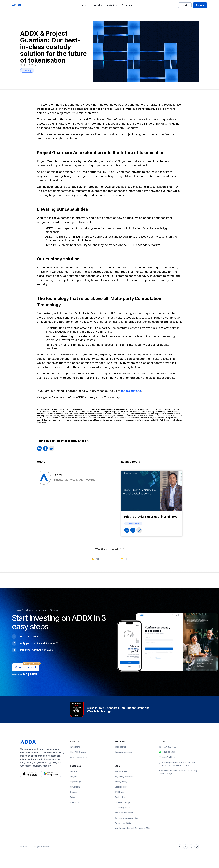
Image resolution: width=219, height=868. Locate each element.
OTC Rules (119, 792)
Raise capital (120, 747)
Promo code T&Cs (123, 823)
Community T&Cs (122, 808)
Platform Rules (121, 771)
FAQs (72, 797)
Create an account (26, 667)
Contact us (75, 802)
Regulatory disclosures (125, 776)
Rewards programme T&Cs (126, 818)
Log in (185, 5)
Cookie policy (121, 787)
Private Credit (133, 523)
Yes (96, 559)
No (123, 559)
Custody (27, 70)
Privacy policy (121, 782)
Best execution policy (124, 813)
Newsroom (75, 787)
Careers (74, 792)
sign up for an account (56, 397)
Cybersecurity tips (123, 802)
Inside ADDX (75, 771)
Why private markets (79, 757)
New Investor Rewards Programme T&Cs (132, 828)
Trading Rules (120, 797)
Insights (73, 776)
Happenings (75, 782)
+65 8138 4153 (169, 752)
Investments (75, 747)
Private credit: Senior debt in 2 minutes (151, 517)
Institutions (112, 5)
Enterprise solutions (123, 752)
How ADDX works (78, 752)
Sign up (200, 5)
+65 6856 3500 (169, 747)
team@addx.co (131, 391)
